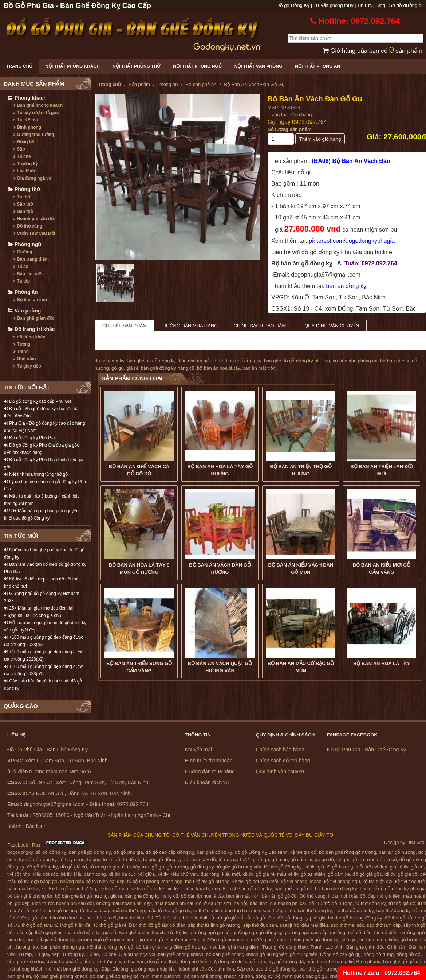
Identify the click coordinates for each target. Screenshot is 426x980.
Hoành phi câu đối (34, 219)
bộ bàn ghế (46, 976)
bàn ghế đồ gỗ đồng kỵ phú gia (297, 361)
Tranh (21, 351)
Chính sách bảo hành (261, 326)
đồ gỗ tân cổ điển (167, 925)
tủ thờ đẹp (18, 918)
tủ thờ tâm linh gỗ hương (51, 911)
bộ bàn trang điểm (378, 940)
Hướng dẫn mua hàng (190, 326)
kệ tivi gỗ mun (113, 889)
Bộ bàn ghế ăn (30, 300)
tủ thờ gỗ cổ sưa (34, 925)
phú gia (349, 940)
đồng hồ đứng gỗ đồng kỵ (246, 962)
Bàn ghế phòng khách (38, 105)
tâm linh (226, 969)
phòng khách (74, 976)
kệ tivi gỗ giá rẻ (259, 874)
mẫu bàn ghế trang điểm (234, 947)
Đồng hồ (24, 142)
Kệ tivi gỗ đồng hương (72, 889)
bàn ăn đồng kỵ (346, 286)
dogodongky (20, 852)
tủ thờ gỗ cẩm (261, 918)
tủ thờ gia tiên (208, 911)
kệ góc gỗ (347, 860)
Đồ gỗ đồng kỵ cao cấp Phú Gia (38, 401)
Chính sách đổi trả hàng (283, 761)
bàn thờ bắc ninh (243, 911)
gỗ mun (280, 860)
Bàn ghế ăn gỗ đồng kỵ (151, 361)
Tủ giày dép (27, 366)
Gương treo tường (33, 135)
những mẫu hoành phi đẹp (124, 903)
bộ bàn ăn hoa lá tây (218, 368)
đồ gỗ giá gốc (367, 874)
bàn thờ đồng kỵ (315, 911)
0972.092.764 (309, 122)
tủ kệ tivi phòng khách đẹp (155, 881)
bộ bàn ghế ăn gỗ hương (81, 896)
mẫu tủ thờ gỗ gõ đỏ (169, 911)
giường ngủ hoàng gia (225, 940)
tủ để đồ (132, 860)
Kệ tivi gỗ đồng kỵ (283, 867)
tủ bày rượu (72, 860)
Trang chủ (19, 66)
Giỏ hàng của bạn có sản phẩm (373, 51)
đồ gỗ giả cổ (74, 867)
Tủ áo (21, 267)
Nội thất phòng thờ (136, 66)
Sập (19, 149)
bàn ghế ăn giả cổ (198, 361)
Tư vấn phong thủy (334, 5)
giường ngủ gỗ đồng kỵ (258, 932)
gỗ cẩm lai (301, 860)
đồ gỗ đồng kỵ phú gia (302, 918)
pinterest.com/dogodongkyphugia (352, 241)
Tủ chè (22, 156)
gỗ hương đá (290, 962)
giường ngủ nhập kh (152, 969)
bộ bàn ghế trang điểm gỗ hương (171, 947)
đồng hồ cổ (408, 954)
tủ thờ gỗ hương (335, 903)
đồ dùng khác (29, 337)
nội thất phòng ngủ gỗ (110, 947)
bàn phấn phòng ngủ (62, 947)
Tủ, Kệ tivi (25, 120)
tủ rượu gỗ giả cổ (378, 860)
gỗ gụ (118, 368)
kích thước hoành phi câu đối (63, 903)
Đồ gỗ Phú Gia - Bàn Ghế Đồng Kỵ (367, 750)
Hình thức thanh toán (209, 761)
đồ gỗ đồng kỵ (51, 852)
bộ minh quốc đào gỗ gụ (301, 976)
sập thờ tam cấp (384, 925)
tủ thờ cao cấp (95, 911)
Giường (23, 252)
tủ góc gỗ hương (236, 860)
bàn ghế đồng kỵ (214, 852)
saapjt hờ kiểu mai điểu (304, 925)
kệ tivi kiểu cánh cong (83, 874)
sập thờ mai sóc (348, 925)
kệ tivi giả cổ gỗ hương (329, 867)
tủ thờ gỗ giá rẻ (110, 925)
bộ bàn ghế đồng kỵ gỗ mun (120, 976)
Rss (36, 845)
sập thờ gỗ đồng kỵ (276, 969)
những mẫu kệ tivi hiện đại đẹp (92, 881)
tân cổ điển (386, 932)
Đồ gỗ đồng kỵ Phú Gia (29, 438)
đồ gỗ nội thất (162, 962)
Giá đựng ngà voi (33, 178)
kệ (44, 889)
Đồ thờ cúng (28, 226)
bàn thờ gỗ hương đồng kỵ (328, 969)
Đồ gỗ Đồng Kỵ (293, 5)
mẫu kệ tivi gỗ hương (207, 881)
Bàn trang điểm (31, 259)
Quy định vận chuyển (332, 326)
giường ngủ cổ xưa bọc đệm (169, 940)
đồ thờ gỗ (395, 918)
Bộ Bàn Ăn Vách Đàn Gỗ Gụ (315, 99)
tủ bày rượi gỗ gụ (146, 867)
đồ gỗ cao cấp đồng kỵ (170, 852)
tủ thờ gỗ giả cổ (226, 918)
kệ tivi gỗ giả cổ (401, 874)
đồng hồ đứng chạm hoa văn (114, 962)
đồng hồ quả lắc (64, 962)
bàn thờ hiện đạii (190, 918)
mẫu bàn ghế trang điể (330, 962)
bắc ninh (259, 903)
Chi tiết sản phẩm (125, 326)
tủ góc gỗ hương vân (239, 867)
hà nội (240, 903)
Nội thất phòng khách (72, 66)
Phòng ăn (23, 292)
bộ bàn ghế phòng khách (210, 976)
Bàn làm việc (28, 274)
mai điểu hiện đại (83, 932)
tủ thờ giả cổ (402, 903)
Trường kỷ (25, 164)
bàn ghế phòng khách (181, 954)
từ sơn (246, 976)
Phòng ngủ (24, 244)
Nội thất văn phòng (259, 66)
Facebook (18, 845)
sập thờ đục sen (260, 925)
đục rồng (210, 874)
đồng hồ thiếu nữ (197, 962)
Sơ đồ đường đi (406, 5)
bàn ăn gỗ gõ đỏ (279, 896)
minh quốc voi (167, 976)
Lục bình (24, 171)
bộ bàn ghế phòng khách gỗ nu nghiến (247, 954)
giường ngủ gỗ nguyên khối (106, 940)
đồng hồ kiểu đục (26, 962)
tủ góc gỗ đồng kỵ (162, 860)
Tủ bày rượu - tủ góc (36, 113)
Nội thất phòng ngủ (197, 66)
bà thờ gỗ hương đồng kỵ (355, 918)
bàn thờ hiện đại (136, 918)
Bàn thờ (23, 211)
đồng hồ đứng (378, 954)
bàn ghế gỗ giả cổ (402, 962)
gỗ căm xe (339, 874)
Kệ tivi (182, 932)
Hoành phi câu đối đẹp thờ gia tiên (364, 896)
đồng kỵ (264, 976)
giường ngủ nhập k (271, 940)
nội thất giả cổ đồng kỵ (50, 940)
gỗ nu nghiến (304, 954)
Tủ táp (21, 281)
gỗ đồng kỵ (202, 867)
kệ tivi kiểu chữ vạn (177, 874)
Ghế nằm (24, 359)
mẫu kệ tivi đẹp (372, 867)
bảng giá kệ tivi (23, 889)
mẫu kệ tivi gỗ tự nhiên (301, 874)
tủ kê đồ (112, 860)
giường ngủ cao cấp (306, 932)
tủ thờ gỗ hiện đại (73, 925)
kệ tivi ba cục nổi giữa (132, 874)
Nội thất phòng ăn (317, 66)
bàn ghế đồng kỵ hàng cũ (168, 368)
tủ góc (94, 860)
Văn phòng (24, 311)
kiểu (216, 889)
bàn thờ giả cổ (101, 918)
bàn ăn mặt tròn (259, 368)
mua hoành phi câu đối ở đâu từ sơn (193, 903)
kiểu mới (231, 874)
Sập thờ (23, 204)
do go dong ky (109, 361)
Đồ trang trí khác (31, 329)
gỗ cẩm (39, 918)
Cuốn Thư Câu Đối (34, 233)
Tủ (170, 932)
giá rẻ (132, 368)
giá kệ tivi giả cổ (407, 867)
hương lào (27, 947)
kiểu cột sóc (45, 874)
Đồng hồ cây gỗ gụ (340, 954)
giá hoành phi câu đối (293, 903)
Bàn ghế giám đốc (34, 318)
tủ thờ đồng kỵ (371, 903)
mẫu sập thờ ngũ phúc (39, 932)
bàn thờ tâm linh (67, 918)
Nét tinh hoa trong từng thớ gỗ (36, 474)
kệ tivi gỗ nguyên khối (255, 881)
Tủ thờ (21, 197)
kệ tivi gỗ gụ (144, 889)
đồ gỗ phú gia (128, 852)
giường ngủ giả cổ (211, 932)
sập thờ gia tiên (279, 911)
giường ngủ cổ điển (351, 932)
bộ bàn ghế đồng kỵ (240, 361)
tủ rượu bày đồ (200, 860)
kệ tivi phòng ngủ (342, 881)
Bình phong (27, 127)
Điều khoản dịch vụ (207, 782)
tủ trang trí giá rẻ (107, 867)
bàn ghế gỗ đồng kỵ (90, 852)
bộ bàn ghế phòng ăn (355, 361)
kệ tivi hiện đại (378, 881)
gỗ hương (177, 867)
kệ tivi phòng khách (301, 881)
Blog (380, 5)
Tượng (22, 344)
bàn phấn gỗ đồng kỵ (316, 940)
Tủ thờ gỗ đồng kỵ (354, 911)
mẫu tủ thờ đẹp (129, 911)
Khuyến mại (198, 750)
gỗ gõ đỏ (324, 860)
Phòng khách (27, 98)
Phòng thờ (24, 189)
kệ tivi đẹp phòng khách (184, 889)
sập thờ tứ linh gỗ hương (214, 925)
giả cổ (110, 932)
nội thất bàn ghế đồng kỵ (72, 969)
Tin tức (364, 5)
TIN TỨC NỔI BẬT (27, 387)
